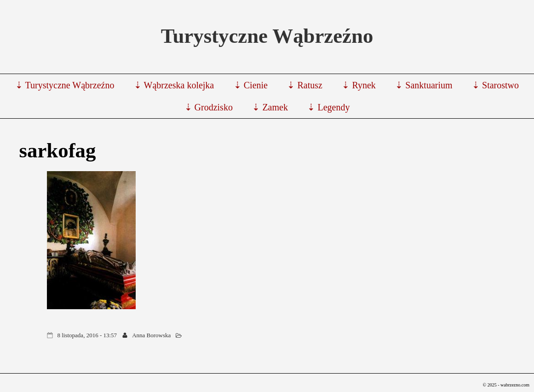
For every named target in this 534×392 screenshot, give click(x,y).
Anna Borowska (151, 335)
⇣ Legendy (328, 107)
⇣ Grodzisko (209, 107)
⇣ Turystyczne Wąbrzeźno (65, 85)
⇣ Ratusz (304, 85)
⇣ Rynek (359, 85)
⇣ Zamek (270, 107)
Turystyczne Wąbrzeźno (267, 36)
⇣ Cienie (251, 85)
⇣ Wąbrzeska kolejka (174, 85)
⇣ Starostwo (495, 85)
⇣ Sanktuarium (424, 85)
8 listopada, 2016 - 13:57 (87, 335)
